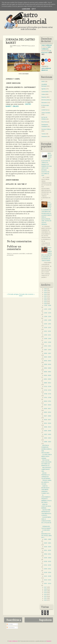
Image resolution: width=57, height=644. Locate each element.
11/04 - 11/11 (47, 335)
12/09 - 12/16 (48, 316)
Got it (34, 9)
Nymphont (49, 641)
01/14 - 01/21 (48, 580)
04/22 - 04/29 (48, 434)
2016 (45, 589)
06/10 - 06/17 (48, 409)
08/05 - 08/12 (48, 383)
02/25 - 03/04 (48, 558)
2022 (45, 296)
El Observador (45, 105)
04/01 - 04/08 (48, 539)
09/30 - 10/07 (48, 353)
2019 (45, 302)
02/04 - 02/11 (48, 569)
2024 (45, 293)
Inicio (21, 296)
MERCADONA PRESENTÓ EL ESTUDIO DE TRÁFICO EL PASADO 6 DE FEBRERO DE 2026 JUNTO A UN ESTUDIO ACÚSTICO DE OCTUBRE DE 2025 (47, 164)
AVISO (43, 82)
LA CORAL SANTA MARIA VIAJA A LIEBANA (47, 456)
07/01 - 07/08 (48, 398)
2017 (45, 587)
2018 (45, 304)
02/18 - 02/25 (48, 561)
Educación (44, 103)
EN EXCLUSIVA (45, 100)
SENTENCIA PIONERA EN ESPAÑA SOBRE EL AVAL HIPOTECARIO (47, 449)
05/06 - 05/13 (48, 427)
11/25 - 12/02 (48, 324)
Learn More (26, 9)
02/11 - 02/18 (48, 565)
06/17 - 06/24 (48, 405)
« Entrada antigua (13, 294)
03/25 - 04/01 (48, 543)
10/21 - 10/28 (48, 342)
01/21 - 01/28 (48, 576)
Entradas (10, 624)
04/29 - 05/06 (48, 431)
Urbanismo (44, 137)
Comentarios (11, 627)
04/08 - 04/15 (48, 442)
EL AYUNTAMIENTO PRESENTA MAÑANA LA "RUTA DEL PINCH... (46, 499)
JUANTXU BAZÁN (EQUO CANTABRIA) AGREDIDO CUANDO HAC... (46, 490)
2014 (45, 593)
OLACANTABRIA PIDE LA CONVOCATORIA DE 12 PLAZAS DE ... (46, 521)
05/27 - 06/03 (48, 416)
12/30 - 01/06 (48, 305)
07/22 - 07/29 (48, 386)
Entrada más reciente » (27, 294)
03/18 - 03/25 (48, 547)
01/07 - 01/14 (48, 583)
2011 (45, 598)
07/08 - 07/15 (48, 394)
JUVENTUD (45, 110)
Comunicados (45, 92)
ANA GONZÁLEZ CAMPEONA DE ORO (46, 469)
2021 (45, 298)
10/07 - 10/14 (48, 350)
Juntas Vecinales (46, 113)
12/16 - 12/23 (48, 313)
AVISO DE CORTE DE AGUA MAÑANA (46, 506)
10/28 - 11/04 (48, 339)
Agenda (43, 89)
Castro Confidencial (28, 18)
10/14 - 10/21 (48, 346)
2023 (45, 294)
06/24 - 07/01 (48, 401)
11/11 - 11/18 (47, 331)
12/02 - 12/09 (48, 320)
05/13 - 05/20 (48, 423)
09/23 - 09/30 (48, 357)
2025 (45, 291)
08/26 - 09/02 (48, 372)
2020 (45, 300)
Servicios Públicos (46, 129)
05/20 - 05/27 (48, 420)
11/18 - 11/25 (47, 328)
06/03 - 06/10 (48, 412)
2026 (45, 289)
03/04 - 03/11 (48, 554)
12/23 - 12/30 (48, 309)
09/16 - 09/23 (48, 361)
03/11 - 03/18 (48, 550)
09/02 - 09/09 (48, 368)
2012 (45, 596)
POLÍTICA (44, 122)
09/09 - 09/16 (48, 364)
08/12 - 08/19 (48, 379)
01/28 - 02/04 (48, 572)
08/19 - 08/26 (48, 375)
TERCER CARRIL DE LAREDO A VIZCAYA (46, 482)
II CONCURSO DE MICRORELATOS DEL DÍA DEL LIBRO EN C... (47, 534)
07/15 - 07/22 (48, 390)
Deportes (19, 46)
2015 (45, 591)
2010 (45, 600)
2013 (45, 595)
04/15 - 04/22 (48, 438)
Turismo (44, 134)
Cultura (43, 94)
